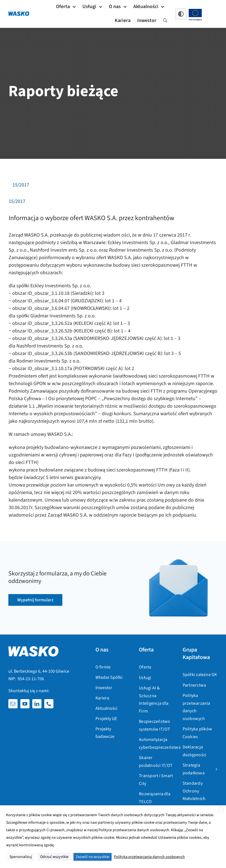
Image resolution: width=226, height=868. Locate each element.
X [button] (221, 810)
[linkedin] (37, 704)
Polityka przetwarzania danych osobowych (149, 857)
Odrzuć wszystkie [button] (54, 857)
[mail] (13, 704)
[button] (181, 14)
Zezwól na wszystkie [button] (93, 857)
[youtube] (25, 704)
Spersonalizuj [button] (21, 857)
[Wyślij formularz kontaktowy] (35, 600)
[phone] (49, 704)
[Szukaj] (165, 21)
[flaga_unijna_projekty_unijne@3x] (195, 10)
